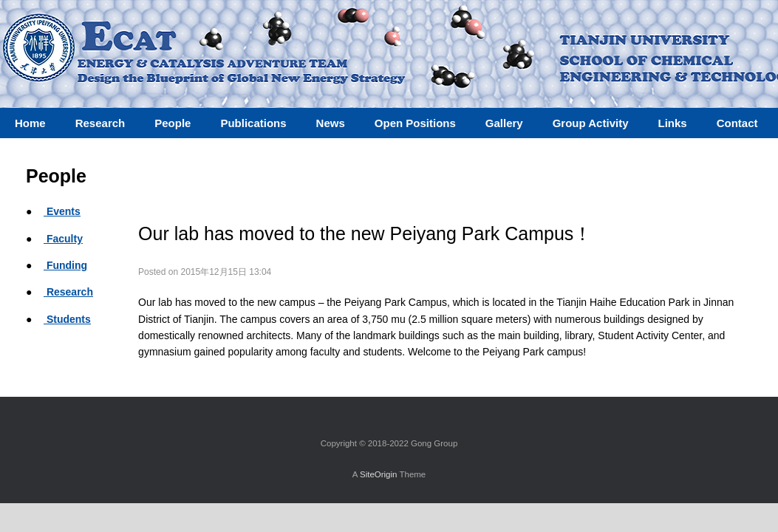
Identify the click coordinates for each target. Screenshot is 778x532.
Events (62, 211)
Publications (253, 123)
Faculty (63, 239)
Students (67, 319)
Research (68, 292)
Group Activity (591, 123)
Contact (737, 123)
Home (30, 123)
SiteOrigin (379, 474)
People (173, 123)
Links (672, 123)
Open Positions (415, 123)
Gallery (504, 123)
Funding (65, 265)
